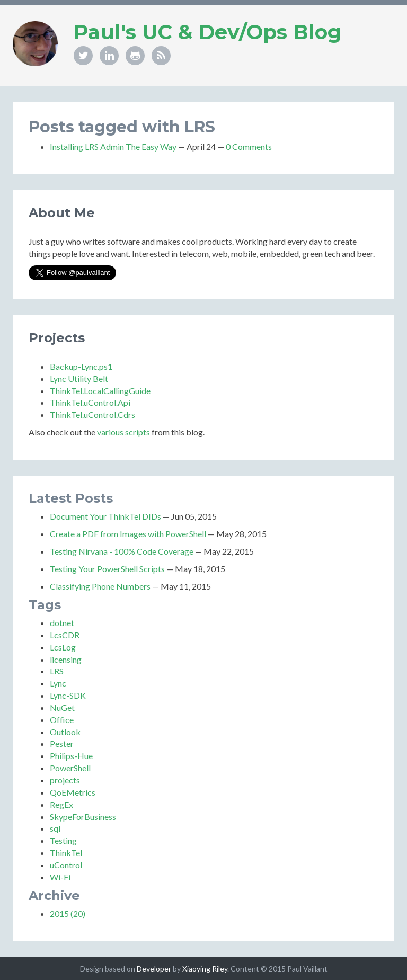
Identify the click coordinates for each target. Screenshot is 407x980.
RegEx (61, 804)
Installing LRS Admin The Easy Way (113, 146)
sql (55, 828)
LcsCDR (65, 635)
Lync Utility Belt (79, 378)
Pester (62, 743)
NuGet (62, 707)
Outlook (65, 732)
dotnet (62, 623)
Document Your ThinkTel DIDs (105, 516)
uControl (66, 865)
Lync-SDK (68, 695)
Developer (154, 969)
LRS (57, 671)
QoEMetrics (73, 792)
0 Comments (249, 146)
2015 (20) (68, 914)
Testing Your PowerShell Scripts (107, 569)
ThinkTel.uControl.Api (90, 402)
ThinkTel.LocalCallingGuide (100, 391)
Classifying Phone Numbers (100, 586)
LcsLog (63, 647)
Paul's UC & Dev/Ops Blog (208, 32)
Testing (63, 840)
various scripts (123, 432)
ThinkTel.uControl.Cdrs (92, 415)
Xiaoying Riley (205, 969)
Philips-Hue (71, 756)
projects (65, 780)
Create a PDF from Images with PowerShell (128, 534)
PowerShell (70, 768)
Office (62, 720)
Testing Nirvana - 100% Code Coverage (122, 551)
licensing (66, 659)
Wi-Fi (60, 877)
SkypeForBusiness (83, 817)
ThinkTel (66, 853)
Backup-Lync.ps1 (81, 366)
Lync (58, 683)
